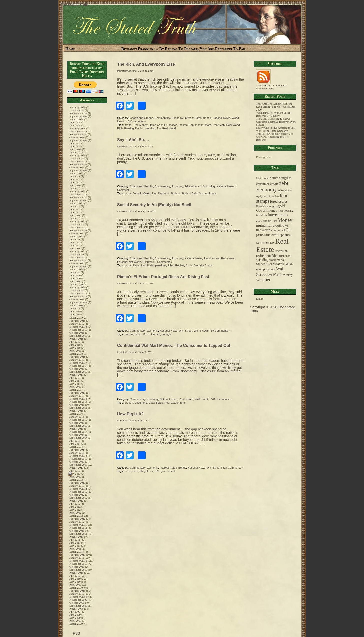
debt (136, 471)
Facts (136, 265)
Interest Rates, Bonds (198, 118)
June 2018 (75, 345)
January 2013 (77, 486)
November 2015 (78, 420)
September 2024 (78, 140)
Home (70, 49)
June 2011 (75, 543)
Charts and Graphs (142, 118)
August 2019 (77, 305)
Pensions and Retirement (219, 258)
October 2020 (77, 263)
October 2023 (77, 167)
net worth (263, 230)
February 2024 (77, 155)
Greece (156, 334)
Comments (265, 88)
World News (201, 331)
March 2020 (76, 284)
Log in (260, 299)
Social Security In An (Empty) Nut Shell (154, 205)
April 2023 (75, 185)
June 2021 (75, 242)
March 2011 (76, 552)
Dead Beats (156, 403)
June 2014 (75, 444)
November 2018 (78, 330)
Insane (199, 125)
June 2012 (75, 507)
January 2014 (77, 453)
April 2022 (75, 215)
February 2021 (77, 251)
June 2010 (75, 579)
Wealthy (288, 275)
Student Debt (189, 193)
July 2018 (75, 342)
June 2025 (75, 122)
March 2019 (76, 317)
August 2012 (77, 501)
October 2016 (77, 405)
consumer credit (267, 184)
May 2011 (75, 546)
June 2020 (75, 275)
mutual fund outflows (272, 225)
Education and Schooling (200, 186)
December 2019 (78, 293)
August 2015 (77, 429)
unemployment (266, 269)
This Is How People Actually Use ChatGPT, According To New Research (275, 137)
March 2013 (76, 480)
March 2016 (76, 414)
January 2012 (77, 522)
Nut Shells (147, 265)
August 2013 (77, 468)
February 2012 (77, 519)
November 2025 (78, 113)
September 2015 (78, 426)
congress (285, 178)
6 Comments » (164, 262)
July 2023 (75, 176)
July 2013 (75, 471)
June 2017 (75, 381)
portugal (167, 334)
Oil (288, 230)
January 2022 (77, 224)
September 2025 (78, 116)
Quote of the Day (265, 243)
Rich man (285, 256)
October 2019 (77, 299)
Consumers (140, 403)
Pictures (148, 262)
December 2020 (78, 257)
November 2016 (78, 402)
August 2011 (76, 537)
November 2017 (78, 366)
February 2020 (77, 287)
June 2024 (75, 143)
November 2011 (78, 528)
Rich (120, 128)
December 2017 (78, 363)
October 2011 (77, 531)
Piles (171, 265)
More (208, 125)
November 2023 (78, 164)
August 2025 (77, 119)
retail (183, 403)
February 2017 (77, 393)
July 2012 (75, 504)
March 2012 (76, 516)
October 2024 (77, 137)
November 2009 (78, 600)
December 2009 (78, 597)
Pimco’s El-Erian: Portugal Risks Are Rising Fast (163, 277)
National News (221, 118)
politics (286, 235)
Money (285, 220)
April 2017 (75, 387)
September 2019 (78, 302)
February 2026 (77, 107)
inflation (262, 215)
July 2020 (75, 272)
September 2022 (78, 200)
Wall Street (186, 331)
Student (175, 193)
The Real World (166, 128)
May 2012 (75, 510)
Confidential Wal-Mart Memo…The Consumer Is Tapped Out (174, 345)
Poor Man (219, 125)
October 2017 (77, 369)
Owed (147, 193)
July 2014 (75, 441)
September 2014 (78, 438)
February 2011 (77, 555)
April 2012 (75, 513)
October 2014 (77, 435)
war (270, 275)
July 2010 (75, 576)
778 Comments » (221, 399)
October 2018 (77, 333)
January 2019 (77, 324)
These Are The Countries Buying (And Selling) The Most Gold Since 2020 (276, 107)
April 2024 (75, 149)
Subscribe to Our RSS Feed (271, 84)
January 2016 (77, 417)
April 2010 (75, 585)
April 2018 (75, 351)
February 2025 (77, 128)
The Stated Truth (74, 5)
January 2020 (77, 290)
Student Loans (208, 193)
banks (274, 178)
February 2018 (77, 357)
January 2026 (77, 110)
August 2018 (77, 339)
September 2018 (78, 336)
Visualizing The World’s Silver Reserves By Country (273, 114)
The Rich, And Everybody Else (146, 64)
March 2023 (76, 188)
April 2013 (75, 477)
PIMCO (276, 235)
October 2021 (77, 233)
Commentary (162, 118)
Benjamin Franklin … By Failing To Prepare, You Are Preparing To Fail (184, 49)
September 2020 (78, 266)
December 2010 (78, 561)
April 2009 (75, 621)
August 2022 (77, 203)
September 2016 (78, 408)
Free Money (140, 125)
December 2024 (78, 131)
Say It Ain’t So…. (133, 140)
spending (262, 260)
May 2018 (75, 348)
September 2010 (78, 570)
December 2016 (78, 399)
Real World (233, 125)
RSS (76, 633)
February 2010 (77, 591)
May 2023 (75, 182)
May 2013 (75, 474)
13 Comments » (136, 121)
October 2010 (77, 567)
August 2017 (77, 375)
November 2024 (78, 134)
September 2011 (78, 534)
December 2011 (78, 525)
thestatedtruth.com (127, 71)
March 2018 (76, 354)
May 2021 (75, 245)
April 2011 (75, 549)
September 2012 (78, 498)
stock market (277, 260)
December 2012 (78, 489)
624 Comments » (233, 468)
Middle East (270, 221)
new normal (278, 230)
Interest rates (278, 215)
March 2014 (76, 447)
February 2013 (77, 483)
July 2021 (75, 239)
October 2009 (77, 603)
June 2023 (75, 179)
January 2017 (77, 396)
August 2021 (77, 236)
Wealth (277, 275)
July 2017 (75, 378)
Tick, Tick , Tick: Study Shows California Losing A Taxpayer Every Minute (276, 122)
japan (259, 221)
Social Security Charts (199, 265)
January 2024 (77, 158)
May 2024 (75, 146)
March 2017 (76, 390)
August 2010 (77, 573)
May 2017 (75, 384)
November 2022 (78, 197)
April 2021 (75, 248)
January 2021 (77, 254)
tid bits (289, 264)
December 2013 (78, 456)
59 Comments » (221, 331)
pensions (161, 265)
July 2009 (75, 612)
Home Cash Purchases (163, 125)
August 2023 (77, 173)
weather (263, 280)
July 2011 (75, 540)
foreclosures (279, 201)
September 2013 (78, 465)
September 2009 (78, 606)
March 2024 (76, 152)
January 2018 (77, 360)
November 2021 (78, 230)
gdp (275, 206)
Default (137, 193)
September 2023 (78, 170)
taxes (280, 264)
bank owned (263, 178)
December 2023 (78, 161)
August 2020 (77, 269)
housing (289, 211)
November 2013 (78, 459)
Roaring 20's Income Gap (140, 128)
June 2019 (75, 311)
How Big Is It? (130, 414)
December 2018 (78, 327)
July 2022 (75, 206)
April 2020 (75, 281)
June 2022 (75, 209)
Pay (154, 193)
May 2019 (75, 314)
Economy (177, 118)
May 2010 (75, 582)
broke (128, 125)
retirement (264, 256)
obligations (147, 471)
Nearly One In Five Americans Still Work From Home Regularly (276, 129)
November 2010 (78, 564)
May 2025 (75, 125)
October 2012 (77, 495)
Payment (163, 193)
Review (180, 265)
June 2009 (75, 615)
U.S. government (165, 471)
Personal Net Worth (129, 262)
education (285, 190)
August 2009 (77, 609)
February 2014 (77, 450)
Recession (281, 251)
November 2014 (78, 432)
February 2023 (77, 191)
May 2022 (75, 212)
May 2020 (75, 278)
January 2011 (77, 558)
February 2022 (77, 221)
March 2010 (76, 588)
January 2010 (77, 594)
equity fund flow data (268, 196)
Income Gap (186, 125)
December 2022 (78, 194)
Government (266, 210)
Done (146, 334)
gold (281, 206)
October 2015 (77, 423)
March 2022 (76, 218)
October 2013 (77, 462)
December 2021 (78, 227)
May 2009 (75, 618)
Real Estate (186, 399)
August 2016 (77, 411)
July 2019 (75, 308)
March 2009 (76, 624)
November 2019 (78, 296)
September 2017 (78, 372)
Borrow (129, 334)
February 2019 (77, 321)
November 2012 (78, 492)
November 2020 (78, 260)
